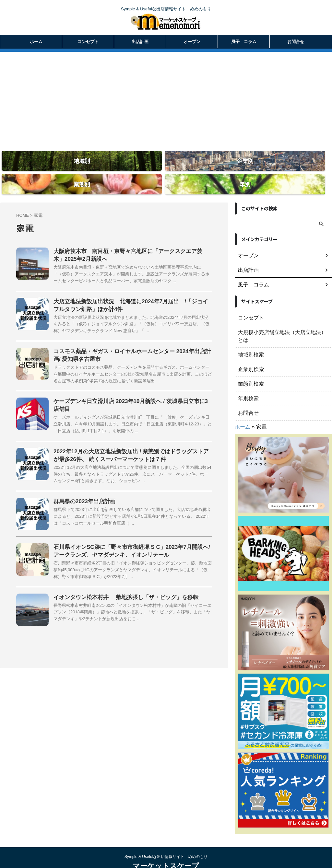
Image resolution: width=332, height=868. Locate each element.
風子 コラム (244, 42)
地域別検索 (249, 336)
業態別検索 (249, 365)
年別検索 (247, 379)
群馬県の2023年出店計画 (83, 497)
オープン (192, 42)
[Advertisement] (166, 97)
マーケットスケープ (166, 847)
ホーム (36, 42)
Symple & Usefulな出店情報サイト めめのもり (166, 838)
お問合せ (296, 42)
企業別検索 (249, 350)
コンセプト (88, 42)
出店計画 (140, 42)
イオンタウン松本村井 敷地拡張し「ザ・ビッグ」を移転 (122, 594)
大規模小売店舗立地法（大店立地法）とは (281, 321)
